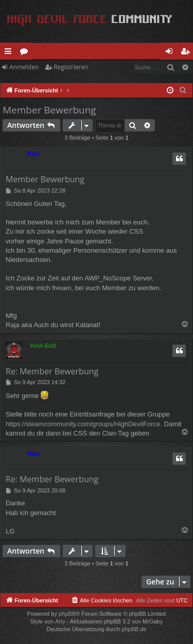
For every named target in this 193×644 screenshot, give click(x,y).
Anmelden (24, 67)
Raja (33, 154)
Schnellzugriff (10, 53)
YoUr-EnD (43, 346)
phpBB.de (134, 629)
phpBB (67, 614)
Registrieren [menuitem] (187, 53)
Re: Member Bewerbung (52, 371)
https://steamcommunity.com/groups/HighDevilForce (83, 424)
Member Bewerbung (49, 110)
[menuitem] (183, 90)
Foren (26, 53)
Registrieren (71, 67)
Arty (60, 621)
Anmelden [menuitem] (172, 53)
